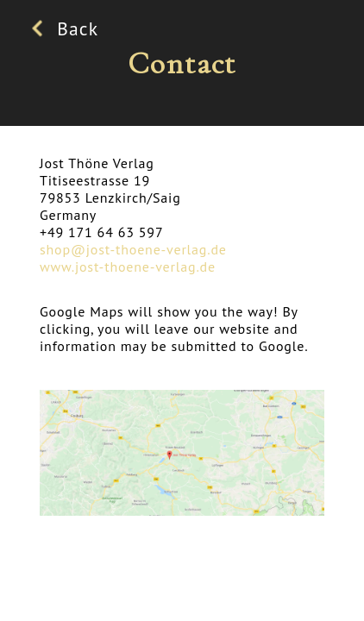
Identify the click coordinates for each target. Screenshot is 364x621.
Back (69, 28)
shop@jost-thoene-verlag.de (133, 249)
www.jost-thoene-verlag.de (128, 267)
